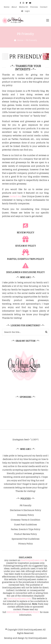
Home (7, 7)
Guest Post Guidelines (26, 525)
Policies (34, 7)
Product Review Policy (26, 534)
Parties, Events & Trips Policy (26, 529)
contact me (15, 196)
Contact (44, 7)
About (14, 7)
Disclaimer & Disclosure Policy (26, 510)
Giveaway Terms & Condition (26, 520)
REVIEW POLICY (26, 232)
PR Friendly (26, 506)
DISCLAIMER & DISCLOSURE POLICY (26, 272)
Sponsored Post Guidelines (26, 539)
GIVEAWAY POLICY (26, 246)
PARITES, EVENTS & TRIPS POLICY (26, 259)
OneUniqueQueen (33, 630)
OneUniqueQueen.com (33, 560)
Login (25, 11)
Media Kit (24, 7)
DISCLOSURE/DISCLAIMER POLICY (23, 612)
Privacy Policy (26, 544)
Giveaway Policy (26, 515)
